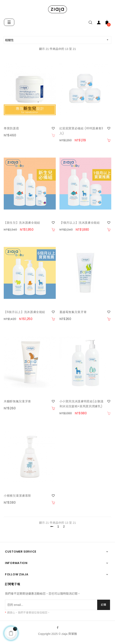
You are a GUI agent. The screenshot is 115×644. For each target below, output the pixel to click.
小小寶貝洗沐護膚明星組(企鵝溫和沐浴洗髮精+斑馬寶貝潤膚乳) (82, 404)
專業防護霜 (11, 128)
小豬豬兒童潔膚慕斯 (17, 496)
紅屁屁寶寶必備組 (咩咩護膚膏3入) (81, 131)
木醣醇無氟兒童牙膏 (17, 401)
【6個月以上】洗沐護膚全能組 (24, 312)
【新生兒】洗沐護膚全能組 (22, 223)
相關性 (58, 40)
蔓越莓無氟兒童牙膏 (73, 312)
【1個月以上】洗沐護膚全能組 (80, 223)
